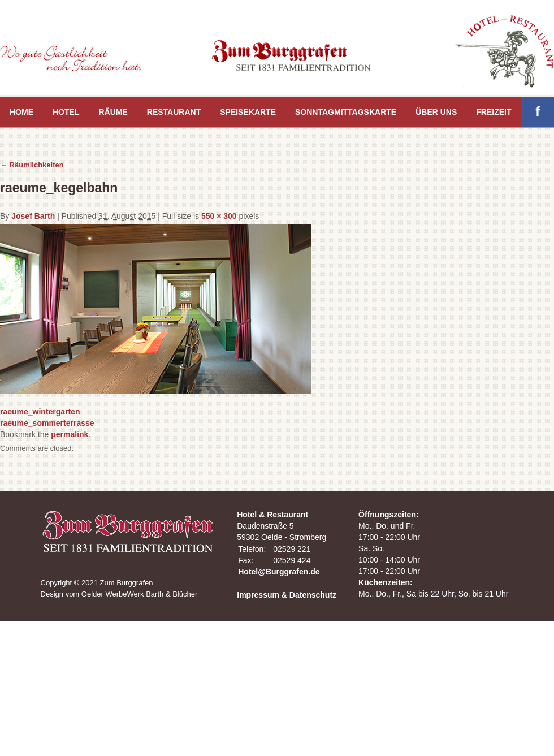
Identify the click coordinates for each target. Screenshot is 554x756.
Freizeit (494, 112)
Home (21, 112)
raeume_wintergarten (40, 412)
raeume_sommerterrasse (47, 423)
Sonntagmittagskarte (346, 112)
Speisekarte (248, 112)
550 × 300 (219, 216)
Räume (113, 112)
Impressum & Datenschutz (287, 595)
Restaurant (174, 112)
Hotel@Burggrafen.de (279, 572)
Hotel (66, 112)
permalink (70, 434)
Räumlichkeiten (32, 165)
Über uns (436, 112)
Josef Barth (33, 216)
